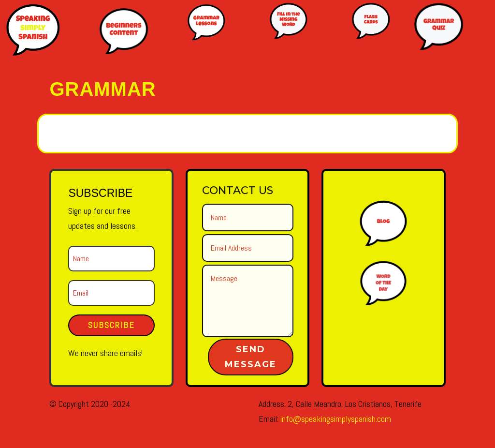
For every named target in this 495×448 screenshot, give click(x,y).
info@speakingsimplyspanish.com (336, 419)
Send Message (251, 357)
